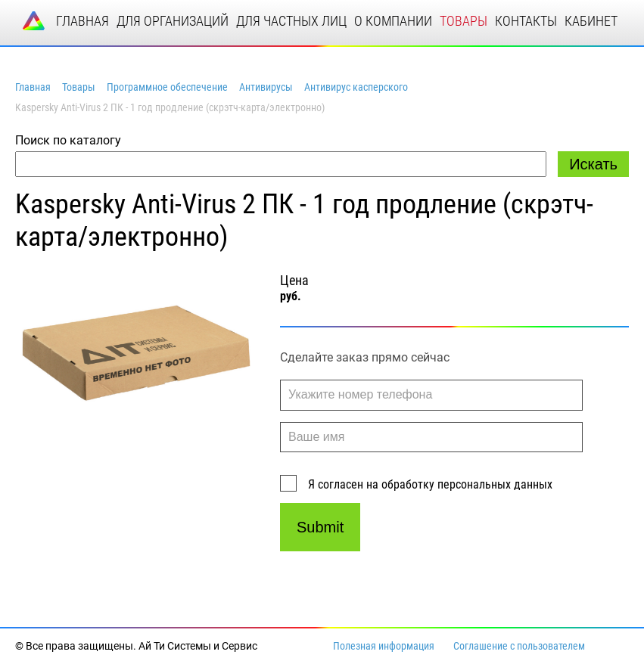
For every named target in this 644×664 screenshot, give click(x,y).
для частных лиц (291, 21)
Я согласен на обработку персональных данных (430, 484)
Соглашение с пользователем (519, 646)
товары (464, 21)
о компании (393, 21)
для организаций (173, 21)
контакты (526, 21)
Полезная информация (384, 646)
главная (82, 21)
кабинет (591, 21)
